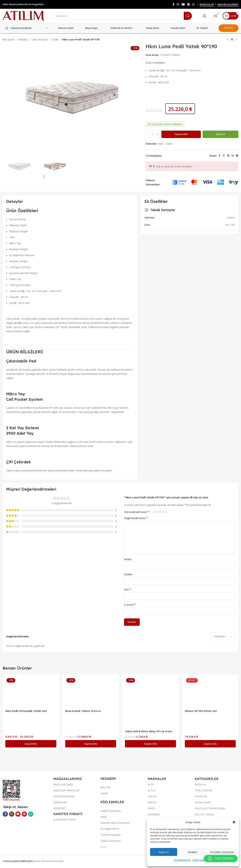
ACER (151, 784)
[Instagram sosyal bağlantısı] (178, 4)
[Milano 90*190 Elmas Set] (210, 692)
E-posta (130, 605)
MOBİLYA (200, 784)
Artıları (128, 559)
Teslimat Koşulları (111, 835)
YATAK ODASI (203, 802)
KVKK (103, 817)
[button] (234, 822)
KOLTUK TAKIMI (204, 814)
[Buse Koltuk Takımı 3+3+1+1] (91, 692)
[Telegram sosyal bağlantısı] (237, 156)
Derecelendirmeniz (137, 512)
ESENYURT (60, 808)
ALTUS (152, 790)
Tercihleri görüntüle (222, 852)
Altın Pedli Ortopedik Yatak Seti (26, 711)
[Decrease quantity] (148, 134)
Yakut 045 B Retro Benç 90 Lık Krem (149, 731)
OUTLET (228, 28)
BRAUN (152, 802)
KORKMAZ (154, 814)
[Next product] (236, 40)
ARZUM (152, 796)
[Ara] (122, 16)
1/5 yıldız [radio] (154, 512)
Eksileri (128, 574)
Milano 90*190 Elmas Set (201, 711)
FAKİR (151, 808)
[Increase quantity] (157, 134)
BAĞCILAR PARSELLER (66, 790)
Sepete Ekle (181, 134)
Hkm (161, 144)
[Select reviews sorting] (223, 636)
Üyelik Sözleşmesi (111, 841)
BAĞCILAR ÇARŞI (63, 784)
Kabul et (164, 852)
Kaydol (104, 793)
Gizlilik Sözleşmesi (201, 860)
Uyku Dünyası (39, 39)
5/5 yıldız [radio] (165, 512)
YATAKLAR (201, 796)
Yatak (55, 39)
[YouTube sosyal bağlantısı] (183, 4)
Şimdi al (221, 134)
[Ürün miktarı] (153, 134)
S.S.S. (103, 847)
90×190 (230, 225)
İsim (128, 589)
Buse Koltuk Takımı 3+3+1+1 (83, 711)
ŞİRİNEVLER (60, 802)
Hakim (231, 217)
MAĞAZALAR (207, 5)
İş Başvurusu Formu (65, 819)
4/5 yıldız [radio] (163, 512)
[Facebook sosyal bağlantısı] (174, 4)
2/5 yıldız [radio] (157, 512)
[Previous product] (228, 40)
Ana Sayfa (8, 39)
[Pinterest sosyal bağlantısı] (188, 4)
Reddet (193, 852)
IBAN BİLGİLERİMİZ (228, 5)
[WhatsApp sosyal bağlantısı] (194, 4)
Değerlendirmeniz (136, 518)
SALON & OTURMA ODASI (210, 808)
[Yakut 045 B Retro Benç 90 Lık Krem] (150, 702)
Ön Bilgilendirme (182, 860)
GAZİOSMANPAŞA (64, 796)
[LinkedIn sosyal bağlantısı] (233, 156)
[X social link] (224, 156)
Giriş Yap (105, 787)
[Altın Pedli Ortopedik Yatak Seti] (31, 692)
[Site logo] (23, 15)
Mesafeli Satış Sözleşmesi (115, 823)
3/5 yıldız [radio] (160, 512)
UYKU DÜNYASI (204, 790)
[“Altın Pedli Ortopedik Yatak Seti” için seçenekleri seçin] (31, 744)
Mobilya (23, 39)
